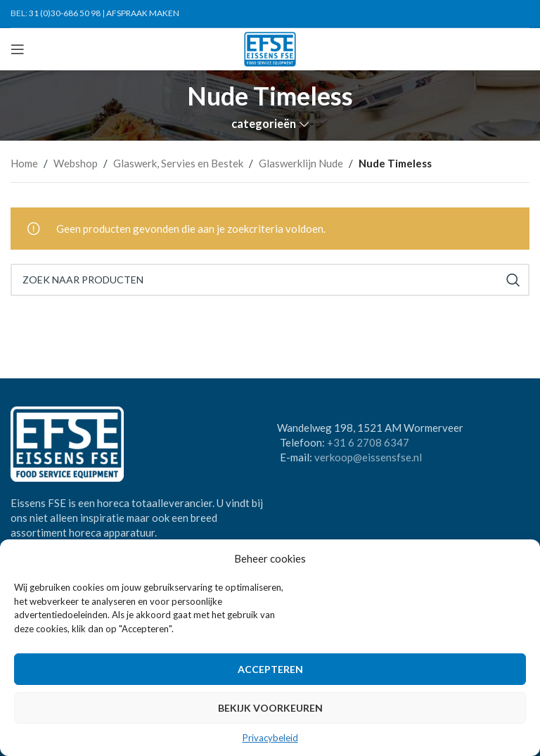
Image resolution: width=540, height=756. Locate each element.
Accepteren (270, 669)
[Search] (270, 280)
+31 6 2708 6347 (368, 442)
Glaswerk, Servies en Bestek (178, 163)
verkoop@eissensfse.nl (368, 457)
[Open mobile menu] (18, 49)
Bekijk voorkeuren (270, 708)
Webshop (76, 163)
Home (24, 163)
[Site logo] (270, 48)
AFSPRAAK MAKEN (143, 13)
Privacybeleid (270, 738)
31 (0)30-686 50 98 (65, 13)
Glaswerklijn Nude (301, 163)
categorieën (264, 124)
